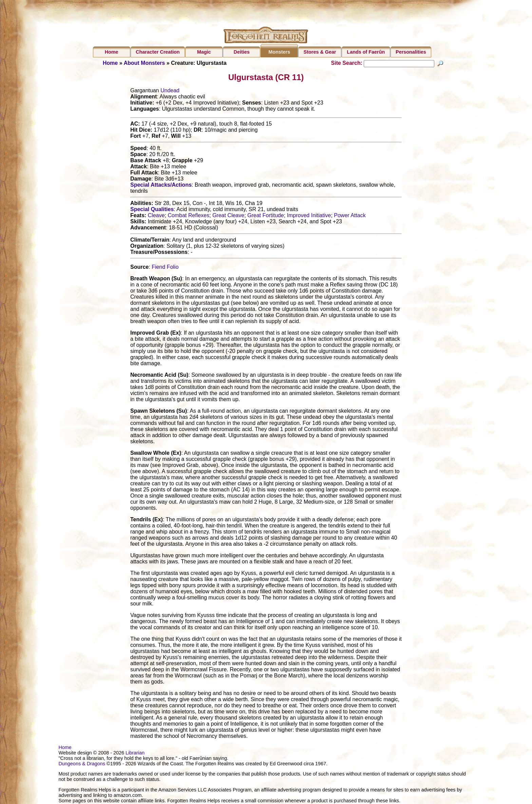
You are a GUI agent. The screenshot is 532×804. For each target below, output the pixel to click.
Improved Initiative (309, 216)
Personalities (411, 52)
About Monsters (144, 63)
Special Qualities (152, 210)
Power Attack (350, 216)
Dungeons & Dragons (82, 765)
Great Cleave (228, 216)
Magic (204, 52)
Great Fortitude (266, 216)
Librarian (135, 754)
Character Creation (158, 52)
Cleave (156, 216)
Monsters (279, 52)
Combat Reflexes (188, 216)
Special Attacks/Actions (161, 186)
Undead (170, 91)
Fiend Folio (165, 268)
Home (112, 52)
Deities (242, 52)
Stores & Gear (320, 52)
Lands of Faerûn (366, 52)
